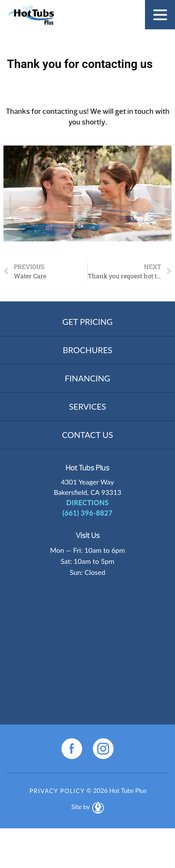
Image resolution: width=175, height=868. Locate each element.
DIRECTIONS (87, 502)
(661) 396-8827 (87, 513)
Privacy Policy (57, 791)
